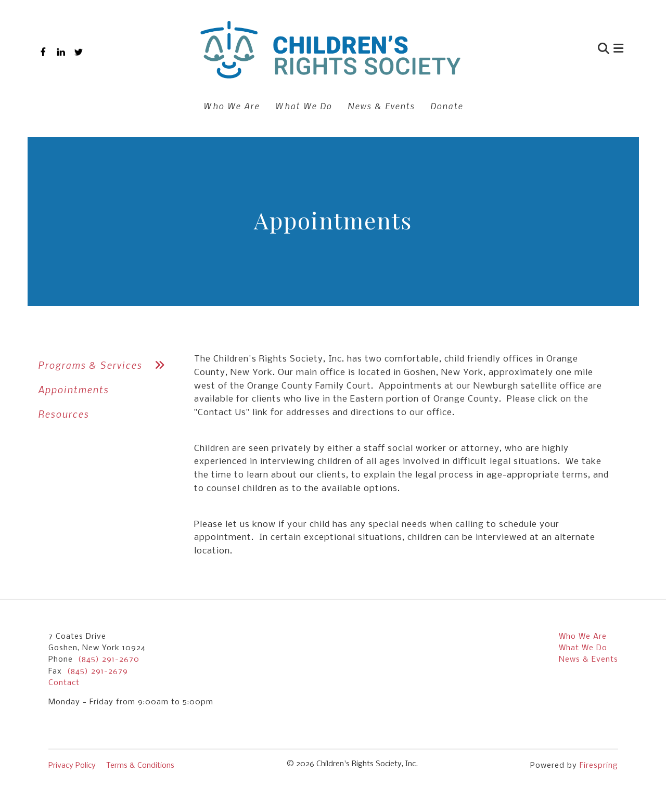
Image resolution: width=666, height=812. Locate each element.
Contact (64, 683)
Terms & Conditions (140, 766)
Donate (447, 106)
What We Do (304, 106)
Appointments (73, 389)
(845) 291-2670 (109, 660)
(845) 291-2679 (98, 672)
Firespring (599, 766)
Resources (63, 414)
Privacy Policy (72, 766)
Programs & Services (106, 365)
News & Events (381, 106)
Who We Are (232, 106)
